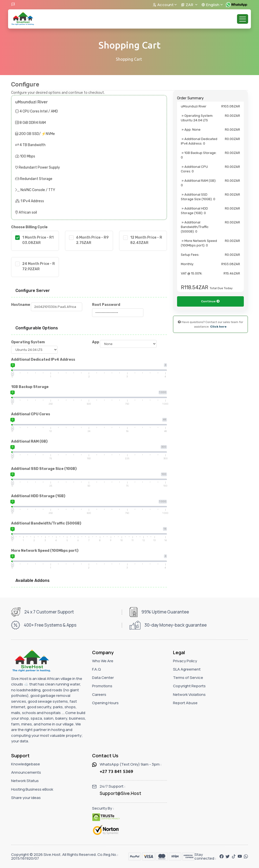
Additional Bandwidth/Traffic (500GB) (46, 523)
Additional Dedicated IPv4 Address (43, 360)
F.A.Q (96, 669)
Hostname (21, 305)
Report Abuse (185, 703)
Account (163, 5)
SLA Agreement (187, 669)
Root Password (106, 305)
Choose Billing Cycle (29, 227)
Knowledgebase (26, 764)
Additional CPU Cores (31, 414)
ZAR (188, 5)
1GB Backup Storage (30, 387)
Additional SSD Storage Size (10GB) (44, 469)
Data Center (103, 678)
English (210, 5)
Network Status (25, 781)
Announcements (26, 772)
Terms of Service (188, 678)
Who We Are (103, 661)
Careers (99, 694)
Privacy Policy (185, 661)
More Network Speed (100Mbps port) (45, 551)
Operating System (28, 342)
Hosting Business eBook (32, 789)
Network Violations (189, 694)
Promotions (102, 686)
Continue (210, 319)
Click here (218, 344)
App (96, 342)
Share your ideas (26, 798)
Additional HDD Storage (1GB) (38, 496)
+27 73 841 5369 (116, 771)
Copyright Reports (189, 686)
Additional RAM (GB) (29, 441)
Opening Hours (105, 703)
